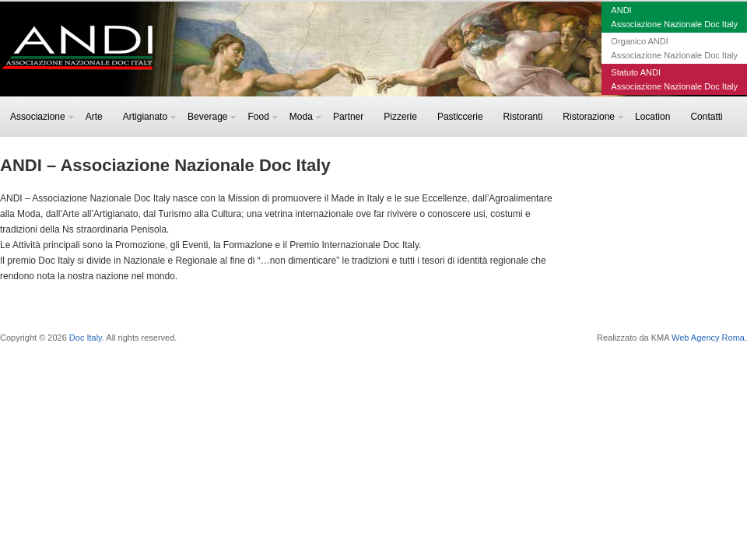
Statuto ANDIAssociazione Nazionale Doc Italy (674, 79)
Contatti (706, 117)
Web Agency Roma (708, 338)
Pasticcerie (460, 117)
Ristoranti (523, 117)
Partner (348, 117)
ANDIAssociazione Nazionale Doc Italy (674, 17)
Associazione (42, 117)
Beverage (212, 117)
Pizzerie (400, 117)
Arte (94, 117)
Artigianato (149, 117)
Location (652, 117)
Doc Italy (86, 338)
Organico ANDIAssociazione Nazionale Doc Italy (674, 48)
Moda (305, 117)
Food (262, 117)
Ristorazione (593, 117)
